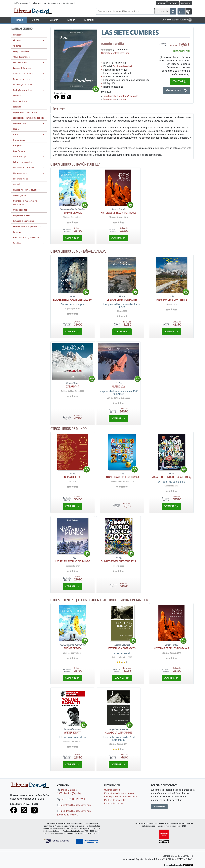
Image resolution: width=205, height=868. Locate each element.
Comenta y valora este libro (115, 53)
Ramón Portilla (113, 44)
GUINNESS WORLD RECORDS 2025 (122, 477)
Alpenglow (118, 387)
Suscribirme (159, 807)
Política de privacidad (115, 800)
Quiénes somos (20, 3)
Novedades (18, 35)
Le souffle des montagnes (122, 300)
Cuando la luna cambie (118, 733)
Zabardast (73, 387)
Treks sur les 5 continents (171, 300)
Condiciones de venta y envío (119, 793)
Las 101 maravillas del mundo (73, 561)
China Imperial (73, 477)
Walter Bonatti (73, 733)
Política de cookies (114, 803)
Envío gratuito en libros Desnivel (61, 3)
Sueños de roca (73, 213)
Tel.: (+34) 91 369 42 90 (71, 799)
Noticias (173, 3)
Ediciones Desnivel (122, 66)
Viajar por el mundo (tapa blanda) (171, 477)
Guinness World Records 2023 (118, 561)
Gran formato (110, 96)
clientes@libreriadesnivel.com (74, 805)
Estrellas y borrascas (122, 648)
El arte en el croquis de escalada (73, 300)
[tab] (59, 110)
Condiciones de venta (38, 3)
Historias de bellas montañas (118, 213)
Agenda (161, 3)
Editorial (186, 3)
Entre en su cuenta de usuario (177, 20)
